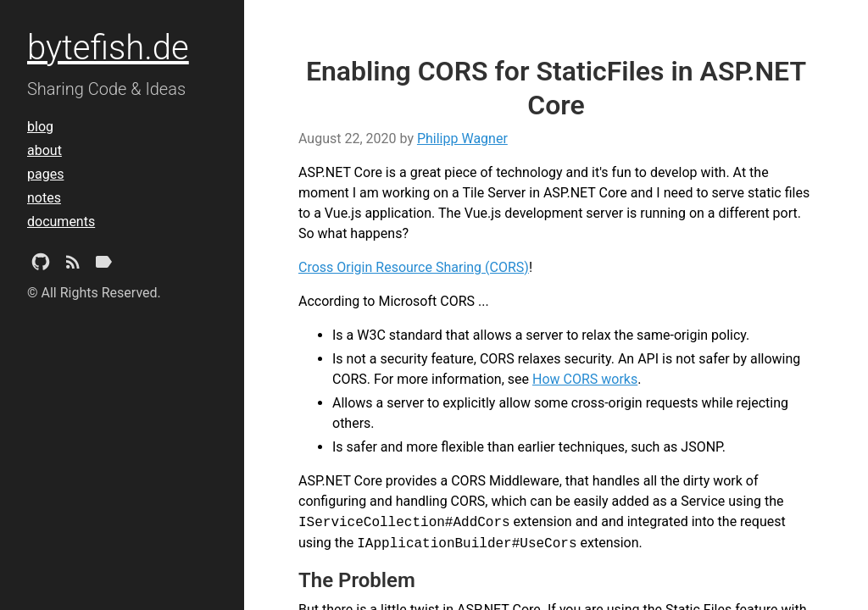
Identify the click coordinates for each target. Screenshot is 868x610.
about (45, 150)
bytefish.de (108, 48)
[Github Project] (41, 265)
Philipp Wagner (462, 139)
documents (61, 222)
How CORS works (585, 379)
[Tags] (103, 265)
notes (44, 198)
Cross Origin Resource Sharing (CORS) (414, 267)
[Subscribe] (73, 265)
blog (40, 127)
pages (45, 174)
